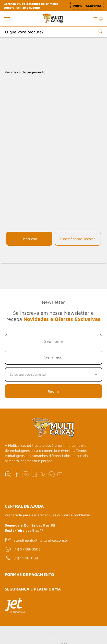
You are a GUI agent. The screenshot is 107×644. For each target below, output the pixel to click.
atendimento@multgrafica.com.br (37, 540)
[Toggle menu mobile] (12, 19)
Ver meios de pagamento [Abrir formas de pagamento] (25, 72)
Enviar (53, 391)
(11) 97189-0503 (23, 549)
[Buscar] (101, 32)
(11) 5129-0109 (21, 558)
